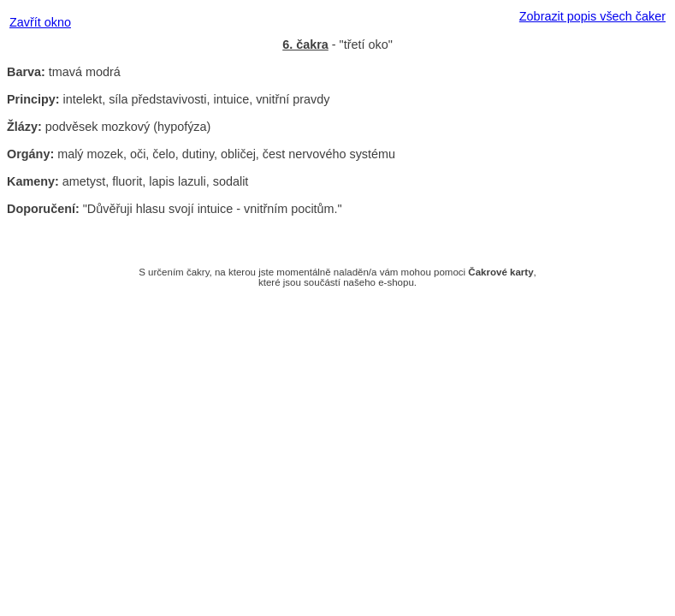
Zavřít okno (40, 22)
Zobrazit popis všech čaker (592, 16)
